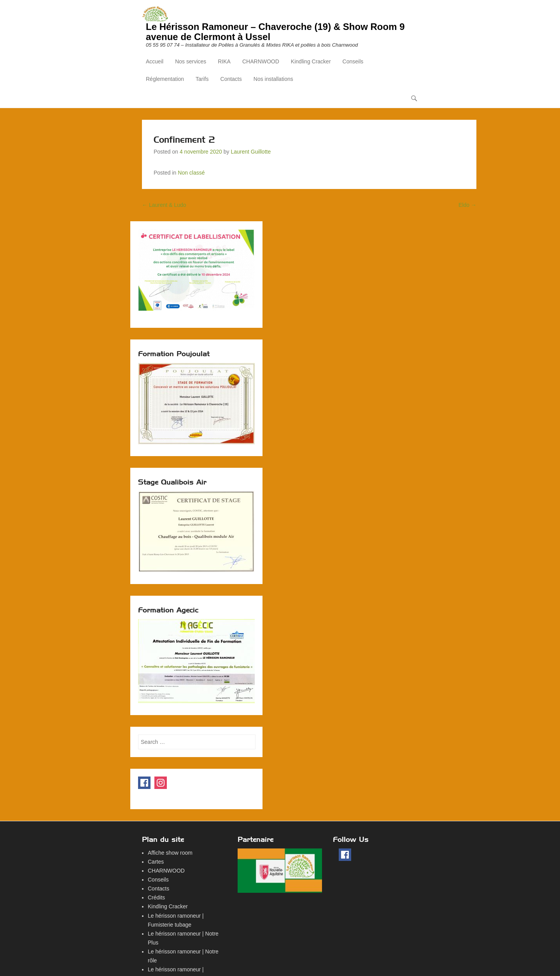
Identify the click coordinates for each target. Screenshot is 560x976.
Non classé (191, 173)
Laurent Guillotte (251, 152)
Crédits (156, 897)
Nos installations (273, 79)
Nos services (191, 61)
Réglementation (165, 79)
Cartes (156, 862)
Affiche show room (170, 853)
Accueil (155, 61)
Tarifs (202, 79)
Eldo (467, 205)
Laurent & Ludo (164, 205)
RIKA (224, 61)
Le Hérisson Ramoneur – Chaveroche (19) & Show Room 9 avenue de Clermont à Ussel (275, 32)
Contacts (231, 79)
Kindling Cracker (311, 61)
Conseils (353, 61)
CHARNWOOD (261, 61)
